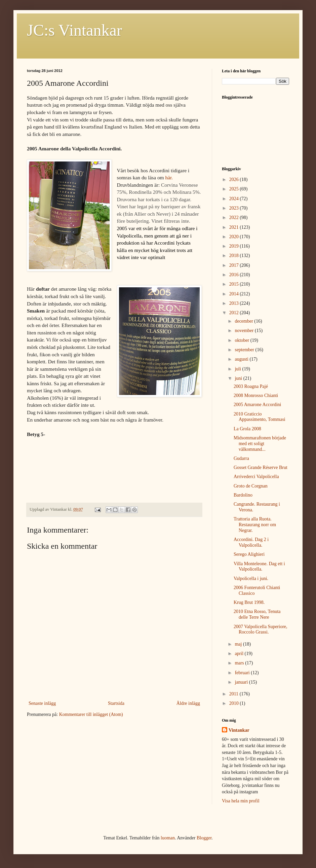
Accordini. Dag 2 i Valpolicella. (251, 542)
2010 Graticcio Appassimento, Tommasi (260, 417)
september (245, 350)
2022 (235, 218)
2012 (235, 313)
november (245, 331)
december (244, 321)
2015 (235, 284)
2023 (235, 208)
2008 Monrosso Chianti (256, 395)
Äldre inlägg (188, 703)
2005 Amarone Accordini (258, 405)
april (240, 654)
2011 (234, 694)
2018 (235, 256)
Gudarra (241, 458)
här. (169, 177)
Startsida (116, 703)
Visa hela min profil (241, 801)
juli (238, 369)
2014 (235, 294)
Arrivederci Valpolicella (256, 477)
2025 (235, 189)
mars (240, 663)
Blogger (204, 838)
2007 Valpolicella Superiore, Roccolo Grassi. (261, 629)
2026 (235, 179)
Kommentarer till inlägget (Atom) (91, 714)
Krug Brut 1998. (249, 602)
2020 (235, 237)
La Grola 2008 (247, 429)
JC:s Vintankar (74, 30)
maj (239, 644)
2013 (235, 303)
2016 (235, 275)
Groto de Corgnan (251, 486)
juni (239, 378)
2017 (235, 265)
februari (243, 673)
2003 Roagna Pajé (251, 386)
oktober (242, 340)
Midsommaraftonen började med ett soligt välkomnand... (260, 444)
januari (242, 682)
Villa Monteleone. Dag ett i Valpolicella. (259, 567)
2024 (235, 199)
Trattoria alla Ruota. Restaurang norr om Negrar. (255, 525)
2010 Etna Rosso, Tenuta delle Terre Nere (257, 614)
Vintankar (239, 730)
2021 (235, 227)
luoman (168, 838)
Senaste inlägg (42, 703)
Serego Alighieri (249, 554)
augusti (242, 359)
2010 (235, 703)
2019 (235, 246)
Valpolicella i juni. (251, 578)
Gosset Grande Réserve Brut (261, 467)
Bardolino (243, 495)
